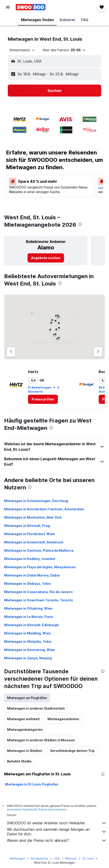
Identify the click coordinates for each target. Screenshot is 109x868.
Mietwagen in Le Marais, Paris (29, 617)
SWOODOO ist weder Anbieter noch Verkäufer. (57, 823)
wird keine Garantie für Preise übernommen (37, 809)
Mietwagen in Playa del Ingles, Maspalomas (40, 567)
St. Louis (88, 858)
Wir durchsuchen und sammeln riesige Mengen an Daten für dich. (57, 832)
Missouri (71, 858)
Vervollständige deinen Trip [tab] (72, 751)
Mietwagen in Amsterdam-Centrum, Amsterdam (44, 509)
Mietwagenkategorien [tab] (25, 730)
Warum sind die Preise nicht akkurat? (57, 840)
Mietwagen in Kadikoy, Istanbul (30, 559)
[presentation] (80, 224)
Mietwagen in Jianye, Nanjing (28, 658)
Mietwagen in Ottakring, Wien (28, 608)
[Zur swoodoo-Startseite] (31, 7)
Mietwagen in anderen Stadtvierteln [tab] (36, 708)
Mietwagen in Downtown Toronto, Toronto (39, 600)
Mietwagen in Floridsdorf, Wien (29, 534)
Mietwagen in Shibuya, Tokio (27, 584)
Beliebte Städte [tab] (19, 761)
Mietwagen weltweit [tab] (23, 719)
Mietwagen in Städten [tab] (25, 751)
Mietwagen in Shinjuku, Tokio (28, 641)
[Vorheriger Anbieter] (11, 352)
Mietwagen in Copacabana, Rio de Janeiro (38, 592)
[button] (8, 7)
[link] (46, 258)
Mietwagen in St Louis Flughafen (32, 784)
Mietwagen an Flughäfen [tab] (27, 698)
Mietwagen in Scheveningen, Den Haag (36, 501)
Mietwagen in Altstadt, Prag (27, 526)
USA (57, 858)
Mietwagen (17, 858)
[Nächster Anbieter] (98, 352)
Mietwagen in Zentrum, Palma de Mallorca (39, 550)
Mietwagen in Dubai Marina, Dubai (32, 575)
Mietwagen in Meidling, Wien (28, 633)
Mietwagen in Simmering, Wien (30, 650)
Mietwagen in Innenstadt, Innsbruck (34, 542)
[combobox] (22, 50)
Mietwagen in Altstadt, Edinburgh (31, 625)
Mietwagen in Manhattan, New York (33, 517)
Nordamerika (39, 858)
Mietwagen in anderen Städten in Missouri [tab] (41, 740)
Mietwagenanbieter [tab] (63, 719)
